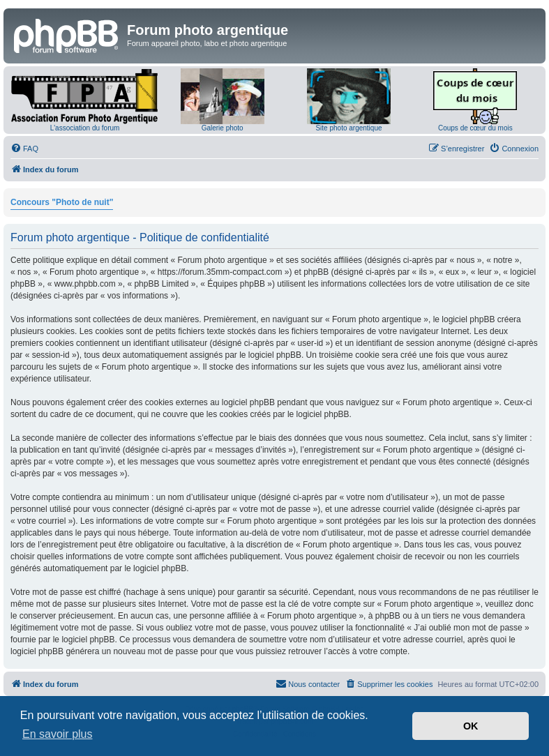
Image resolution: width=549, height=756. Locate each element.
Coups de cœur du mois (475, 128)
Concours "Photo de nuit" (62, 202)
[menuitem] (24, 149)
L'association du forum (85, 128)
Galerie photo (223, 128)
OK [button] (471, 726)
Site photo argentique (348, 128)
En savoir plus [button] (58, 734)
